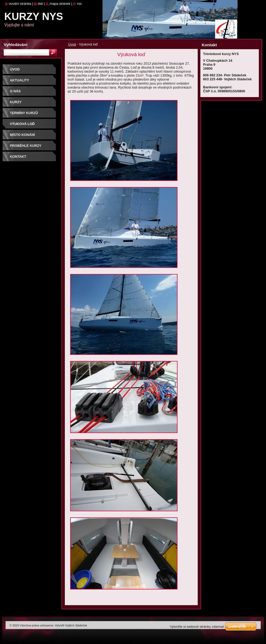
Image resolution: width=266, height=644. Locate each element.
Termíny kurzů (24, 113)
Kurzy (16, 102)
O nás (15, 91)
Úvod (72, 44)
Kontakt (18, 157)
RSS (79, 4)
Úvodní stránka (20, 4)
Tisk (40, 4)
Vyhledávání (16, 45)
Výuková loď (22, 124)
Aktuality (20, 80)
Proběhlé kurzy (26, 146)
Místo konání (22, 135)
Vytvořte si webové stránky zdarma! (197, 627)
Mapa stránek (60, 4)
